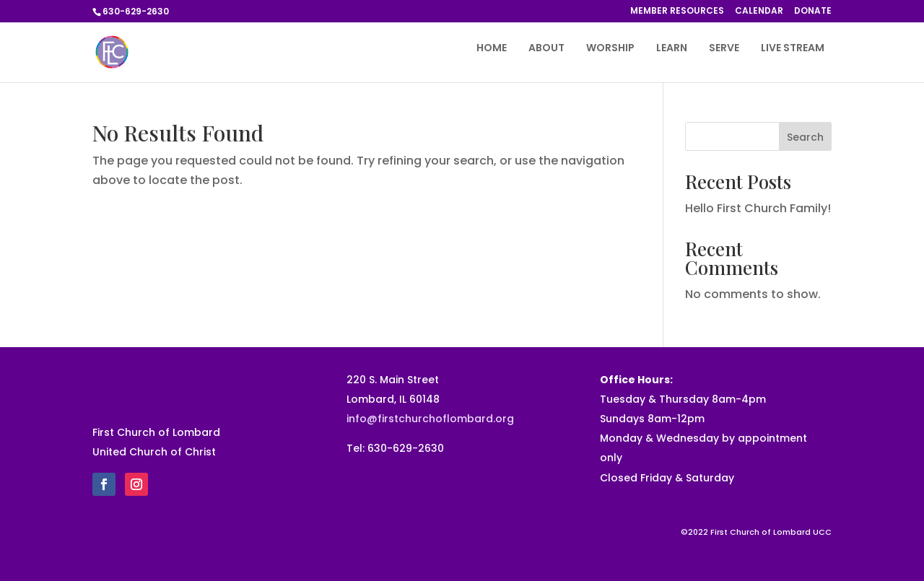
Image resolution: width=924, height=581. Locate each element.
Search (805, 137)
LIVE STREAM (793, 49)
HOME (492, 49)
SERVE (724, 49)
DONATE (813, 12)
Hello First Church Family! (758, 208)
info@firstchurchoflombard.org (430, 419)
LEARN (672, 49)
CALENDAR (759, 12)
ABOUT (546, 49)
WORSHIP (610, 49)
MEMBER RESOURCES (677, 12)
